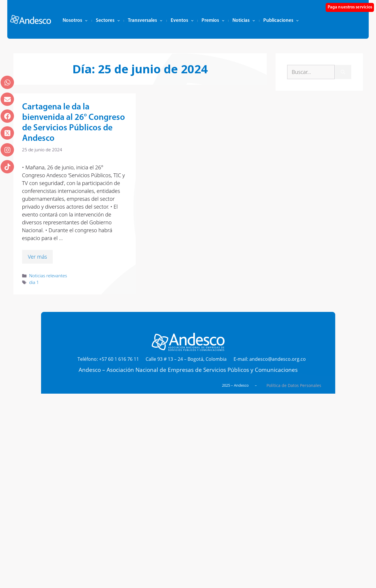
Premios (213, 21)
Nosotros (75, 21)
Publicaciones (281, 21)
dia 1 (34, 282)
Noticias (244, 21)
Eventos (182, 21)
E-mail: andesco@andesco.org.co (270, 359)
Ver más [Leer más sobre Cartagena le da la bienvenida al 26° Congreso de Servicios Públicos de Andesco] (38, 257)
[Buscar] (343, 72)
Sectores (108, 21)
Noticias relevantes (48, 276)
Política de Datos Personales (294, 385)
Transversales (145, 21)
